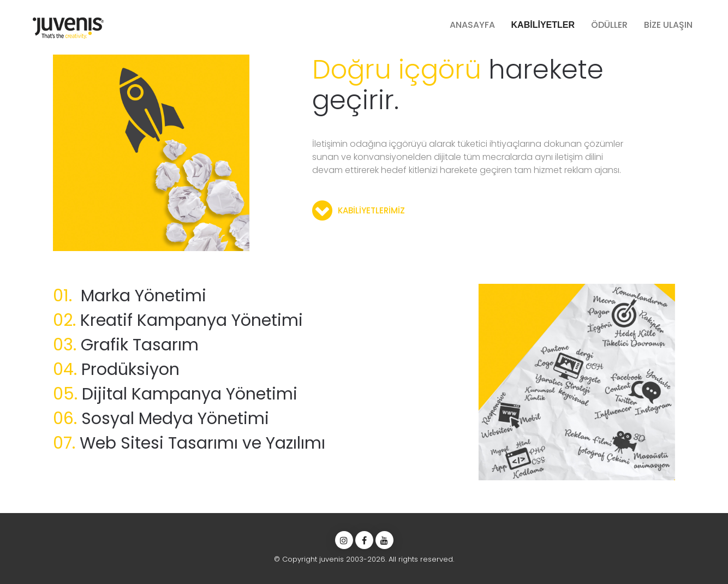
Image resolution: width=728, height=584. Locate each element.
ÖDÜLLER (609, 25)
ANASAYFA (472, 25)
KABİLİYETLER (543, 25)
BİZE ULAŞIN (668, 25)
